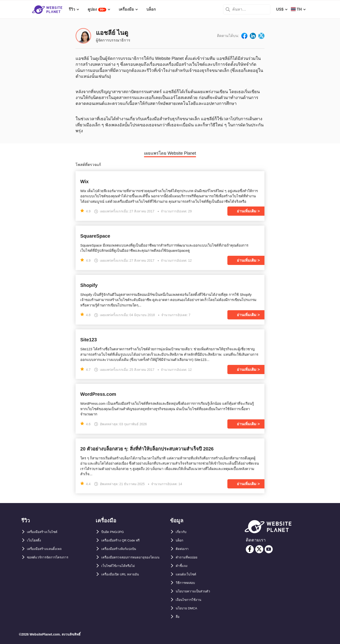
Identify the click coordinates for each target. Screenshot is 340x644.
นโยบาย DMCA (189, 608)
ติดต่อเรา (183, 549)
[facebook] (250, 549)
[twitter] (259, 549)
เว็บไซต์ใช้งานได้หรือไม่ (121, 574)
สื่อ (178, 617)
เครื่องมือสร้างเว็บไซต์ (45, 532)
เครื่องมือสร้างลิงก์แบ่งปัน (122, 549)
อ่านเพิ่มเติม (247, 211)
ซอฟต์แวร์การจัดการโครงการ (52, 557)
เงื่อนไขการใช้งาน (191, 600)
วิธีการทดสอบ (187, 583)
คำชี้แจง (183, 566)
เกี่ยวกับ (182, 532)
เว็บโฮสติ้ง (35, 540)
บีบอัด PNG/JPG (115, 532)
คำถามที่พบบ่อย (189, 557)
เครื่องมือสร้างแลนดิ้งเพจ (47, 549)
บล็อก (180, 540)
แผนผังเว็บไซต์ (187, 574)
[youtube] (269, 549)
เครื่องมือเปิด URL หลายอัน (124, 583)
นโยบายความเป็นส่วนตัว (196, 591)
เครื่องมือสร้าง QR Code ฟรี (125, 540)
